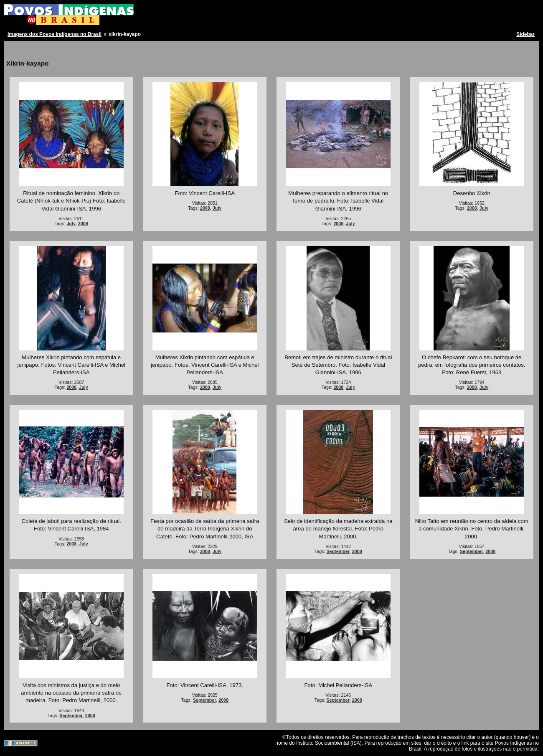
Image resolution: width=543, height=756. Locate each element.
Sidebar (525, 34)
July (71, 223)
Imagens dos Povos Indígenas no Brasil (55, 34)
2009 (83, 223)
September (338, 551)
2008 (205, 208)
